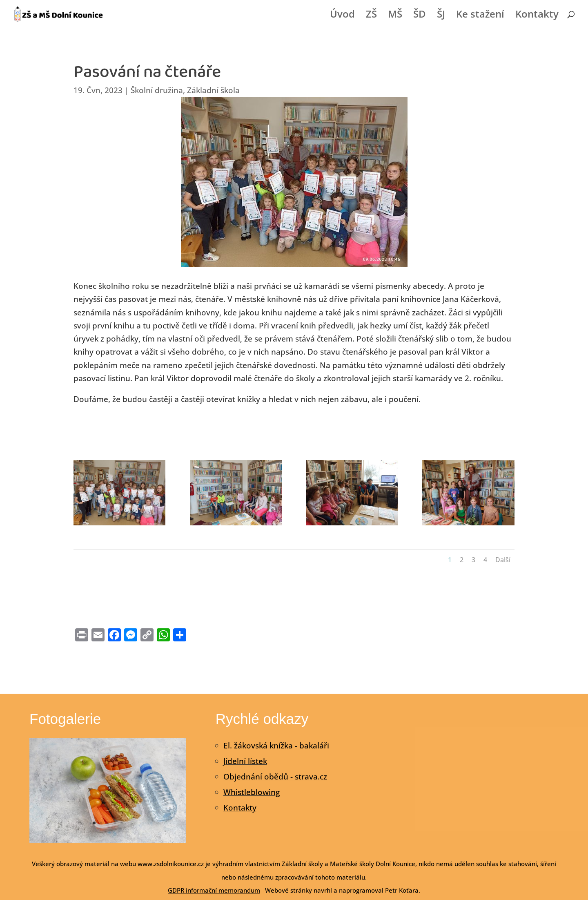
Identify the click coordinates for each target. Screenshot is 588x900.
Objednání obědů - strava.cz (275, 777)
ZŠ (371, 16)
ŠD (420, 16)
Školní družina (157, 90)
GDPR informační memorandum (214, 890)
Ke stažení (480, 16)
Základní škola (213, 90)
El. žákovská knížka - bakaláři (276, 746)
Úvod (342, 16)
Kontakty (537, 16)
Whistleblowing (252, 792)
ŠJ (441, 16)
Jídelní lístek (245, 761)
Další (503, 560)
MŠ (395, 16)
